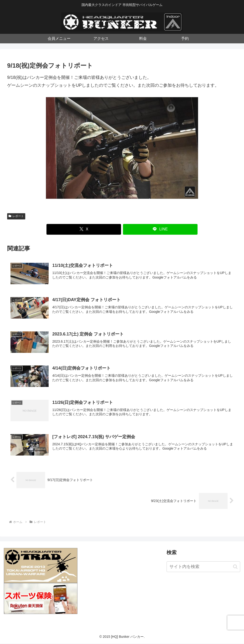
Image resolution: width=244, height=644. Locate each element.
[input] (203, 567)
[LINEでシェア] (160, 229)
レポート (16, 216)
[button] (235, 567)
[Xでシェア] (84, 229)
